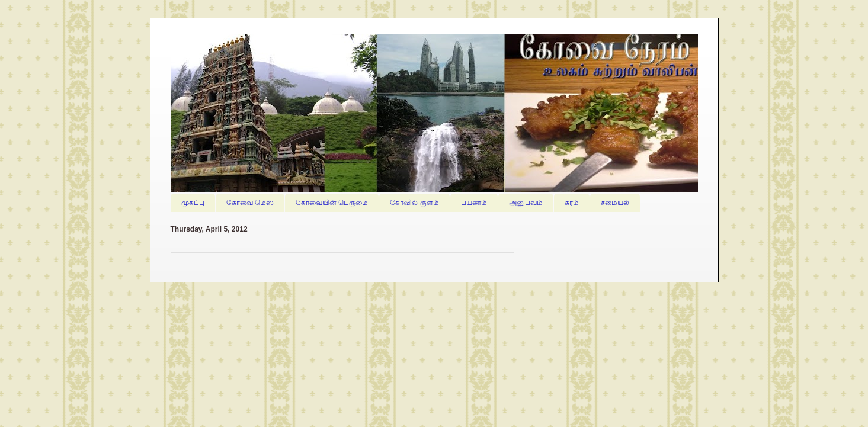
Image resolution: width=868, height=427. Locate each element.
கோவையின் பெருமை (332, 203)
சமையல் (615, 203)
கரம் (572, 203)
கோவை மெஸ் (250, 203)
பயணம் (474, 203)
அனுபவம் (526, 203)
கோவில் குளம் (414, 203)
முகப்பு (193, 203)
